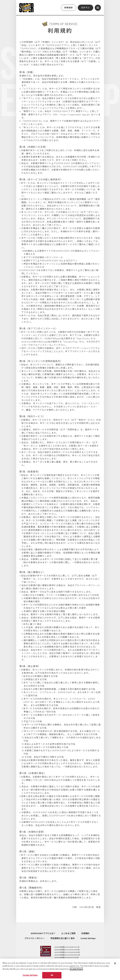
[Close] (115, 966)
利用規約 (85, 933)
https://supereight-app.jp (75, 114)
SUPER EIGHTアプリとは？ (43, 933)
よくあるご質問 (68, 933)
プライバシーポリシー (35, 938)
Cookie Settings (88, 938)
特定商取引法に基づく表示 (63, 938)
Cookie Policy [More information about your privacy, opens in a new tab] (76, 971)
